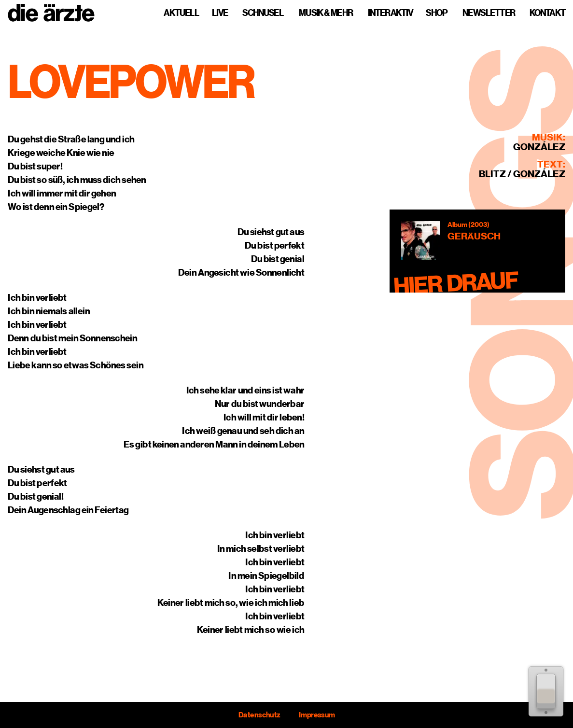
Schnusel (263, 13)
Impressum (316, 715)
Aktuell (181, 13)
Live (220, 13)
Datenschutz (259, 715)
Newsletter (489, 13)
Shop (436, 13)
